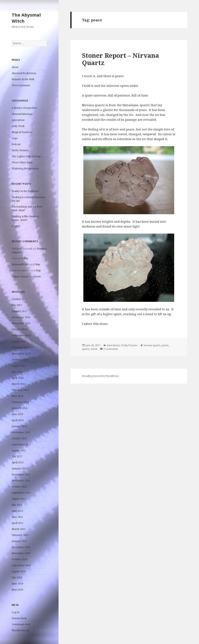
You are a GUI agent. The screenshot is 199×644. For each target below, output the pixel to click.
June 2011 (17, 511)
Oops (15, 138)
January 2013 (19, 426)
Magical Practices (22, 132)
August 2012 (19, 450)
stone (94, 349)
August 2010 (19, 571)
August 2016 (19, 341)
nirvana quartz (152, 345)
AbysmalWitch (20, 264)
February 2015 (20, 390)
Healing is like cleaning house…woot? (25, 218)
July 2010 (17, 577)
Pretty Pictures (20, 150)
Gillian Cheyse (20, 276)
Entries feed (19, 618)
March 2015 (19, 384)
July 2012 (17, 456)
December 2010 (21, 547)
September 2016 (21, 335)
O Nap (25, 258)
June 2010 (17, 584)
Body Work (18, 126)
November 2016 (21, 323)
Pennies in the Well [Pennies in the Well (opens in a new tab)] (23, 79)
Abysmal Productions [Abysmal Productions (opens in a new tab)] (24, 73)
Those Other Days (22, 162)
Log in (15, 612)
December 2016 (21, 317)
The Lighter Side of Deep (26, 156)
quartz (86, 349)
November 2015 (21, 354)
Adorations (18, 120)
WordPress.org (20, 630)
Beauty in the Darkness (25, 191)
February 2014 (20, 402)
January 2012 (19, 468)
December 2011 (21, 475)
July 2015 (17, 372)
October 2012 (19, 438)
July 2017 (17, 305)
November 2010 (21, 553)
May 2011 (17, 517)
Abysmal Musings (22, 114)
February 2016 (20, 348)
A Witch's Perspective (24, 108)
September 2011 (21, 493)
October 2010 (19, 559)
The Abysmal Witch (26, 18)
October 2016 (19, 329)
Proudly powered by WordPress (100, 376)
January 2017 (19, 311)
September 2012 (21, 444)
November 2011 (21, 481)
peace (165, 345)
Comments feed (21, 624)
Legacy (16, 226)
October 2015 (19, 360)
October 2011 (19, 487)
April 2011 (18, 523)
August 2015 (19, 366)
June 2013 (17, 414)
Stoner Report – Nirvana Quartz (120, 59)
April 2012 (18, 462)
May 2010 (17, 590)
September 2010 (21, 565)
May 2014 (17, 396)
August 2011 (19, 499)
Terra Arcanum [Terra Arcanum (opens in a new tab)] (21, 85)
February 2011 (20, 535)
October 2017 (19, 299)
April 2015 (18, 378)
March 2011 (19, 529)
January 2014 (19, 408)
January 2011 (19, 541)
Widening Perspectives (25, 168)
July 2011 (17, 505)
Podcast (16, 144)
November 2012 (21, 432)
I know (37, 276)
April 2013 (18, 420)
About (15, 67)
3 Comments (111, 349)
